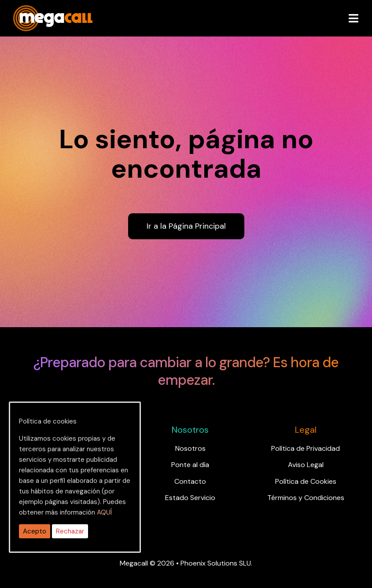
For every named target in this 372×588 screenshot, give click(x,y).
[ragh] (53, 11)
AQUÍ (104, 512)
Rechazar (70, 531)
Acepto (35, 531)
